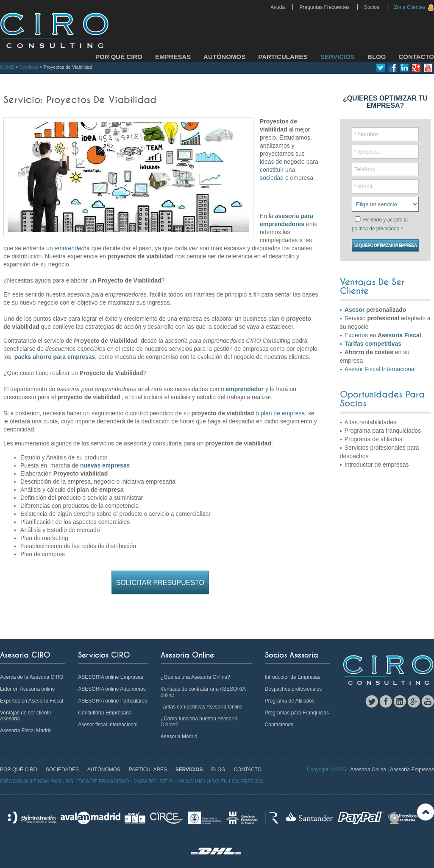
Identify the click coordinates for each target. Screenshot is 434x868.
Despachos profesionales (294, 689)
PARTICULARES (283, 57)
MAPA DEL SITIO (153, 781)
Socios (372, 7)
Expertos (356, 335)
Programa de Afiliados (290, 701)
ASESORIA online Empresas (110, 677)
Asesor (355, 310)
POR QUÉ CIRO (119, 57)
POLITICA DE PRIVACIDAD (97, 781)
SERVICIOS (338, 57)
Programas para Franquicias (297, 713)
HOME (7, 67)
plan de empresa (282, 413)
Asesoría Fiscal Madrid (26, 731)
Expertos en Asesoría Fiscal (32, 701)
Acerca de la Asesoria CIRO (32, 677)
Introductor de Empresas (293, 677)
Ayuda (278, 7)
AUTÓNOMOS (224, 57)
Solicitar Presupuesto (160, 583)
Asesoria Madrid (179, 736)
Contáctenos (279, 725)
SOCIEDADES (62, 770)
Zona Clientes (409, 7)
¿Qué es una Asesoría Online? (195, 677)
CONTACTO (416, 57)
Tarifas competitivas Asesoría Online (202, 707)
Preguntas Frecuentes (324, 7)
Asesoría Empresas (412, 770)
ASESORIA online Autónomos (112, 689)
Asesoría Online (369, 770)
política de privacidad (376, 229)
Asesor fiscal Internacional (108, 725)
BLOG (377, 57)
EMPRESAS (173, 57)
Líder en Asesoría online (27, 689)
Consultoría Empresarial (105, 713)
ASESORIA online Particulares (113, 701)
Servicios (29, 67)
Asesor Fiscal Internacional (380, 369)
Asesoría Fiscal (399, 335)
